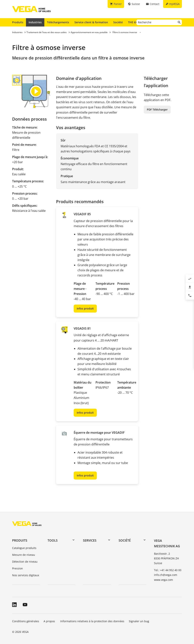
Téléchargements (58, 22)
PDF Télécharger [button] (157, 110)
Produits (18, 22)
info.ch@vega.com (166, 575)
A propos (50, 621)
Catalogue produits (24, 548)
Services (90, 540)
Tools (53, 540)
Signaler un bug (139, 621)
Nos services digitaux (26, 575)
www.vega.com (163, 580)
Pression (18, 568)
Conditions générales (26, 621)
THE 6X (133, 22)
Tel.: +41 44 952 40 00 (168, 570)
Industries (35, 22)
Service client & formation (91, 22)
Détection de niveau (25, 562)
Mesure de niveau (24, 555)
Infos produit (85, 308)
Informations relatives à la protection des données (92, 621)
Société (118, 22)
